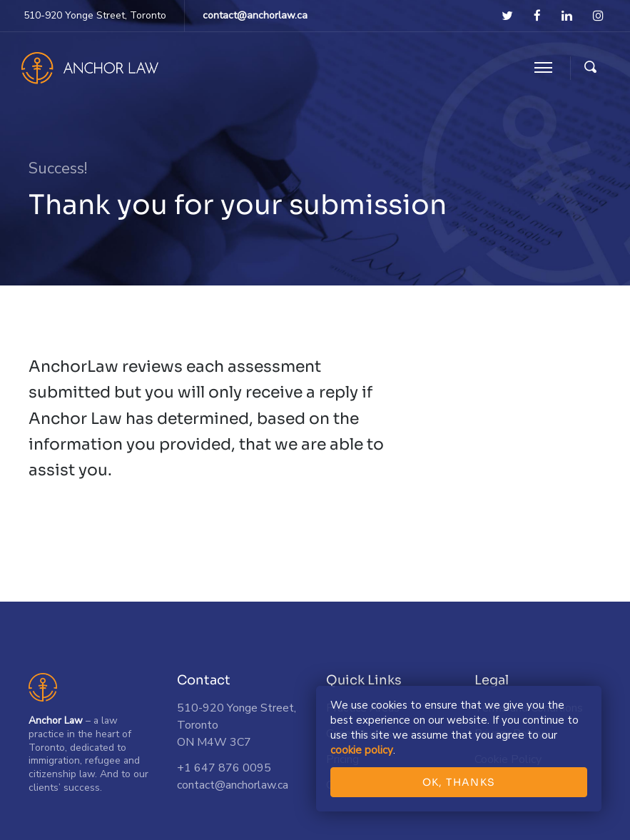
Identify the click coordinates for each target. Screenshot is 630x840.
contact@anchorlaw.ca (255, 15)
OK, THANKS (459, 782)
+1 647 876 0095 (224, 768)
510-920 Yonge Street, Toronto (95, 15)
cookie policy (362, 750)
